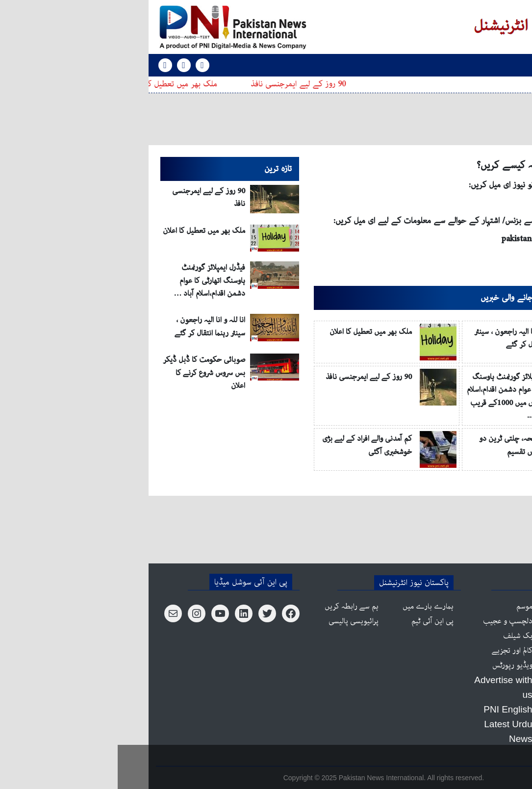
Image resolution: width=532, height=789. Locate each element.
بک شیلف (400, 636)
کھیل (483, 710)
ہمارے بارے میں (310, 607)
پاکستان (479, 621)
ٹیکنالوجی (475, 724)
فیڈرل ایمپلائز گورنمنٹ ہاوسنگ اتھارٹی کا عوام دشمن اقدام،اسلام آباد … (92, 281)
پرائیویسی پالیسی (236, 621)
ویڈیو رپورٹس (395, 665)
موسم (407, 607)
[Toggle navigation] (481, 65)
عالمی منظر (474, 636)
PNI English (439, 65)
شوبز (482, 665)
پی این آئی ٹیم (315, 621)
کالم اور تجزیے (394, 651)
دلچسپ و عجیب (390, 621)
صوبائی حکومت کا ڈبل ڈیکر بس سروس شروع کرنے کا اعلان (86, 373)
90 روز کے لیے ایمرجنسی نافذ (178, 84)
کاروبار (480, 680)
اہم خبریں (476, 607)
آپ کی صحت (470, 739)
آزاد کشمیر (474, 651)
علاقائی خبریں (470, 695)
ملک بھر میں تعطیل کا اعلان (53, 84)
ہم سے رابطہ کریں (234, 607)
